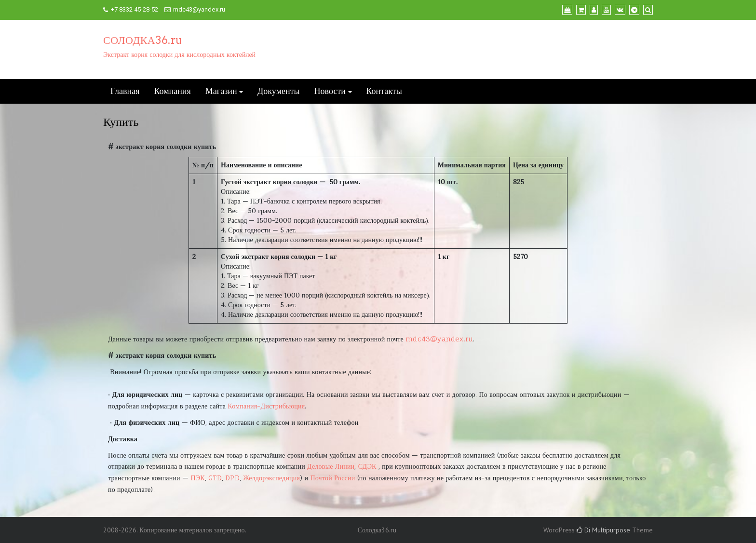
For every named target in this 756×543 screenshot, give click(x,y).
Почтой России (332, 478)
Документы (279, 91)
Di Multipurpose (603, 530)
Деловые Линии (331, 466)
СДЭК (367, 466)
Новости (330, 91)
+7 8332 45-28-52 (134, 9)
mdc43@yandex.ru (199, 9)
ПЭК (197, 478)
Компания (172, 91)
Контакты (384, 91)
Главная (125, 91)
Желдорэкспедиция (271, 478)
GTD (215, 478)
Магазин (221, 91)
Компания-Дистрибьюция (266, 406)
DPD (232, 478)
